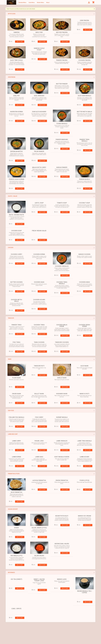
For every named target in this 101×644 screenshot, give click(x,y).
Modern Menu (40, 3)
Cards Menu (32, 3)
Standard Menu (22, 3)
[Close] (94, 9)
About (48, 3)
